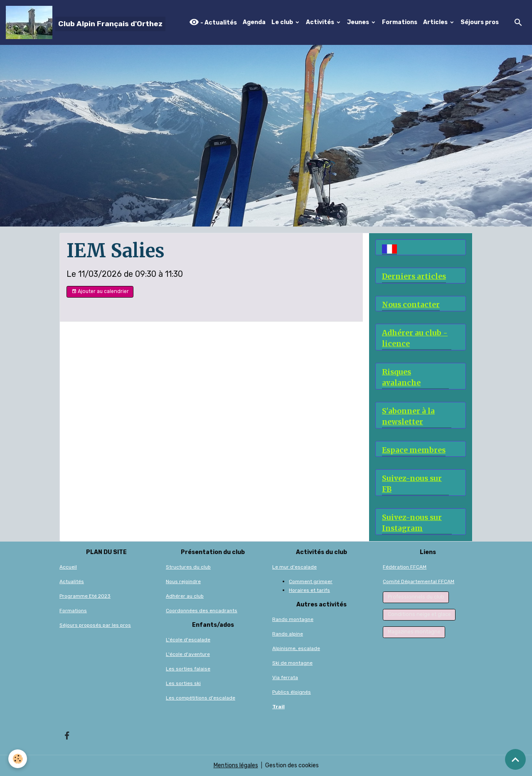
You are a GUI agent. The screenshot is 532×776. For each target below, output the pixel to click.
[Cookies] (18, 759)
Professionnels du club (416, 597)
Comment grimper (311, 581)
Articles (436, 22)
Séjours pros (480, 22)
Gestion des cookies (292, 765)
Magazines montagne (414, 632)
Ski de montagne (292, 663)
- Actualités (213, 22)
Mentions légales (236, 765)
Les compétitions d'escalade (201, 698)
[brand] (86, 22)
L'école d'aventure (188, 654)
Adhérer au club (185, 596)
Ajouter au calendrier (100, 292)
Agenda (254, 22)
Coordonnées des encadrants (202, 611)
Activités (321, 22)
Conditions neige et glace (419, 614)
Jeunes (359, 22)
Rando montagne (293, 619)
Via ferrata (285, 677)
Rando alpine (288, 634)
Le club (283, 22)
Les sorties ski (183, 683)
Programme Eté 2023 (85, 596)
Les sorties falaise (188, 669)
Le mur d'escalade (294, 567)
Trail (278, 707)
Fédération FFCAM (405, 567)
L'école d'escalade (188, 640)
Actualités (72, 581)
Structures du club (188, 567)
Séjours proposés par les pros (95, 625)
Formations (400, 22)
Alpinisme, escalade (296, 648)
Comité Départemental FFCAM (419, 581)
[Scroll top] (515, 759)
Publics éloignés (292, 692)
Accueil (68, 567)
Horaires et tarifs (309, 590)
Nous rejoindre (183, 581)
